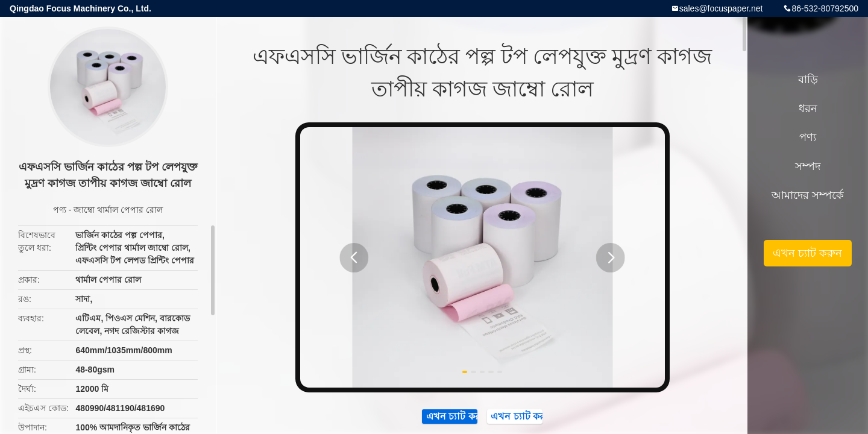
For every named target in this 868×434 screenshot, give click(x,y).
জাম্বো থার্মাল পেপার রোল (118, 210)
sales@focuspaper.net (721, 8)
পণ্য (60, 210)
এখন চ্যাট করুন (807, 253)
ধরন (808, 108)
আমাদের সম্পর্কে (808, 195)
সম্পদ (808, 166)
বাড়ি (808, 80)
